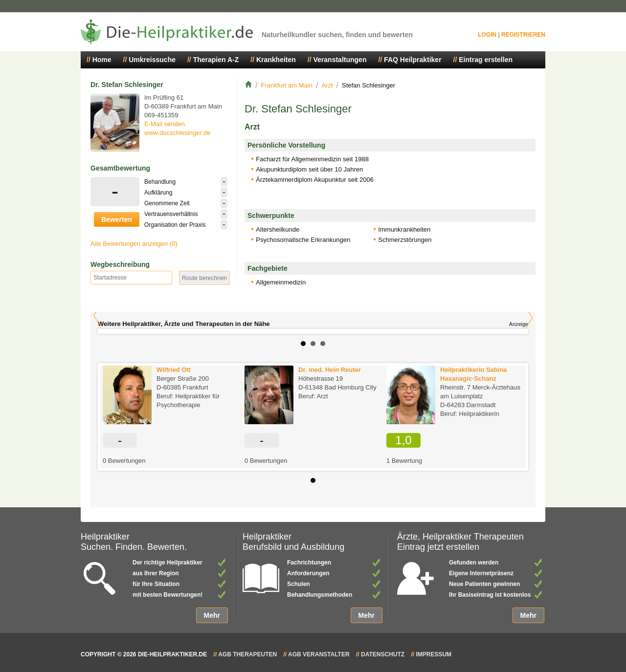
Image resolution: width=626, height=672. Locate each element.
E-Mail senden (165, 124)
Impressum (434, 654)
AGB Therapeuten (247, 654)
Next (529, 318)
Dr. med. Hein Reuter (330, 370)
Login (487, 35)
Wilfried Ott (174, 370)
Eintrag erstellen (486, 60)
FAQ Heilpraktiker (413, 60)
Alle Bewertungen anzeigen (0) (134, 244)
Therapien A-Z (216, 60)
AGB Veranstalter (319, 654)
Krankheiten (276, 60)
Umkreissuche (152, 60)
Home (102, 60)
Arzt (327, 85)
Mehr (212, 615)
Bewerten (117, 219)
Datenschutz (383, 654)
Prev (97, 315)
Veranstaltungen (340, 60)
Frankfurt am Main (286, 85)
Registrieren (523, 35)
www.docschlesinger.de (177, 133)
